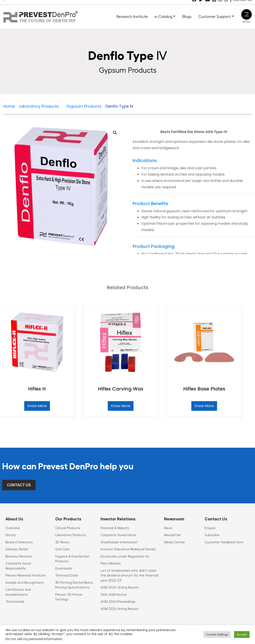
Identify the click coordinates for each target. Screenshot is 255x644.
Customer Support (215, 17)
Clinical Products (68, 528)
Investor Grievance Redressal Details (128, 549)
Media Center (175, 542)
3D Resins (62, 542)
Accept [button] (242, 635)
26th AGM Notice (114, 595)
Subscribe (212, 535)
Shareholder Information (119, 542)
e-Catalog (163, 17)
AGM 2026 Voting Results (120, 609)
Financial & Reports (115, 528)
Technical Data (67, 576)
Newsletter (173, 535)
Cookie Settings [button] (217, 635)
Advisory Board (17, 549)
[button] (115, 133)
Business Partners (19, 557)
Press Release (111, 564)
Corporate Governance (118, 535)
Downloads (64, 569)
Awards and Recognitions (25, 583)
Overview (13, 528)
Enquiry (210, 528)
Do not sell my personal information (34, 639)
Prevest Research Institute (26, 576)
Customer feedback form (224, 542)
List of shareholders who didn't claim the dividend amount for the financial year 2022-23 (129, 576)
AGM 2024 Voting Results (120, 588)
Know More (37, 406)
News (168, 528)
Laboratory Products (71, 535)
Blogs (187, 17)
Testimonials (15, 602)
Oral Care (62, 549)
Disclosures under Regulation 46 (125, 557)
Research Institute (132, 17)
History (11, 535)
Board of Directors (19, 542)
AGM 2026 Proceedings (118, 602)
